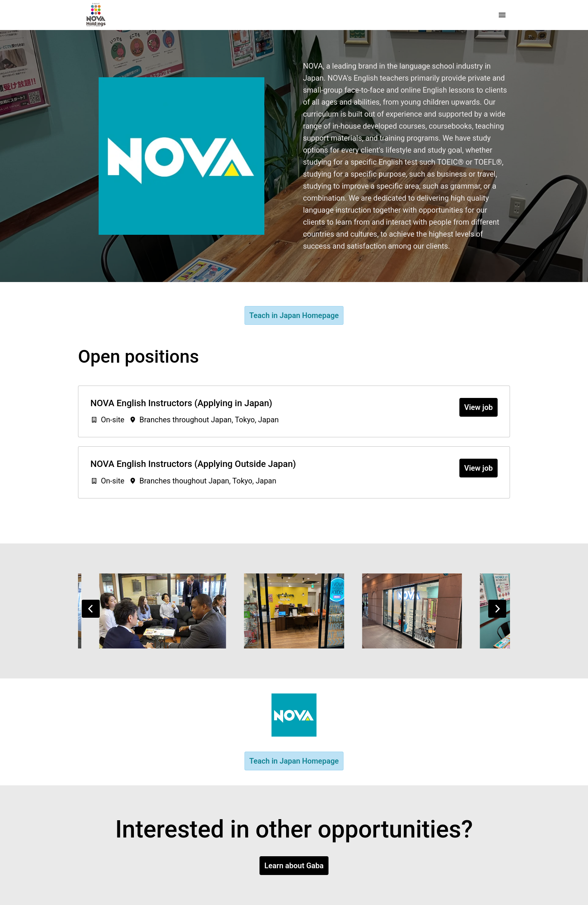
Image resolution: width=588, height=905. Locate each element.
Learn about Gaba (294, 866)
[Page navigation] (502, 15)
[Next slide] (497, 609)
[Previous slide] (91, 609)
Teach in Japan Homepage (294, 315)
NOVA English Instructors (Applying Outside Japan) (193, 464)
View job (478, 407)
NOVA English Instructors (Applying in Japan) (181, 403)
